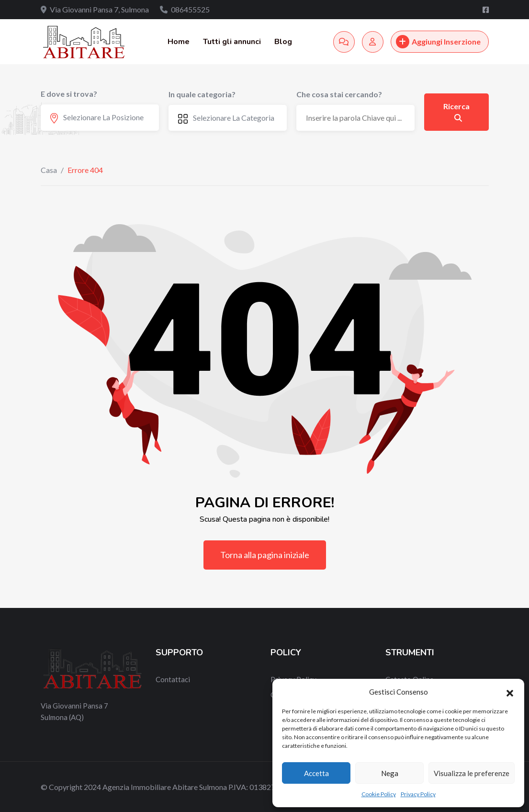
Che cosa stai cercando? (339, 94)
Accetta (316, 773)
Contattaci (173, 679)
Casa (49, 170)
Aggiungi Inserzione (438, 42)
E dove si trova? (69, 94)
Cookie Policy (379, 794)
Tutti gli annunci (232, 42)
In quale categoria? (202, 94)
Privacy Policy (418, 794)
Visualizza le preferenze (472, 773)
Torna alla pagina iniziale (265, 555)
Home (179, 42)
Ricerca (456, 112)
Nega (390, 773)
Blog (283, 42)
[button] (510, 692)
